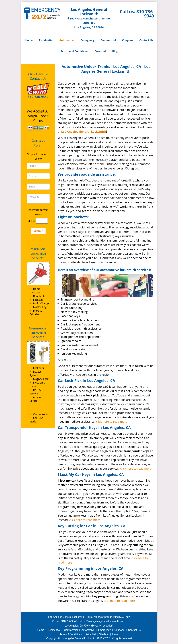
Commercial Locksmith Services (38, 333)
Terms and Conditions (74, 51)
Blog (115, 51)
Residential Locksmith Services (38, 253)
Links (115, 634)
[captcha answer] (42, 221)
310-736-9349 (145, 14)
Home (29, 40)
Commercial (108, 40)
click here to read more (112, 422)
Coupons (128, 40)
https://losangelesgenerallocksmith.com (102, 621)
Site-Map (104, 634)
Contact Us (146, 40)
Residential (46, 40)
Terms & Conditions (71, 634)
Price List (100, 51)
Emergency (88, 40)
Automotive (67, 40)
